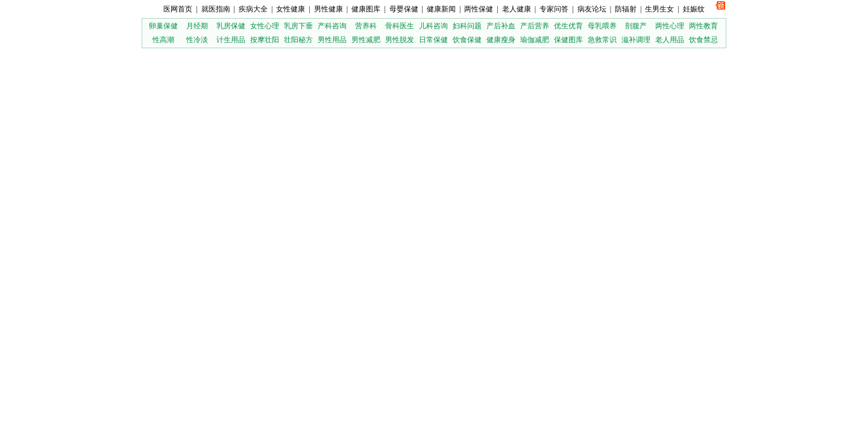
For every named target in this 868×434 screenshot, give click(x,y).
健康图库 (366, 9)
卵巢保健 (163, 26)
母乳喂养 (602, 26)
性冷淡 (197, 40)
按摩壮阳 (265, 40)
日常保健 (433, 40)
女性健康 (291, 9)
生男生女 (659, 9)
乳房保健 (231, 26)
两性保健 (479, 9)
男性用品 (332, 40)
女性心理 (265, 26)
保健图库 (568, 40)
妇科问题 (467, 26)
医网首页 (178, 9)
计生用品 (231, 40)
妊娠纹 (694, 9)
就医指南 (216, 9)
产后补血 (501, 26)
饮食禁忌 (703, 40)
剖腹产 (636, 26)
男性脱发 (400, 40)
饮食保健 (467, 40)
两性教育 (703, 26)
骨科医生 (400, 26)
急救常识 (602, 40)
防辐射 (626, 9)
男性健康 (329, 9)
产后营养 (535, 26)
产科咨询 (332, 26)
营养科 (366, 26)
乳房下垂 (298, 26)
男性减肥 (366, 40)
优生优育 (568, 26)
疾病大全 (253, 9)
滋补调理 (636, 40)
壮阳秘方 (298, 40)
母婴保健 (404, 9)
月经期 (197, 26)
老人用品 (670, 40)
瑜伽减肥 (535, 40)
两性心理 (670, 26)
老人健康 (517, 9)
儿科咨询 (433, 26)
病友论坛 (592, 9)
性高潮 (163, 40)
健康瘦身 (501, 40)
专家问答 (554, 9)
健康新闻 (441, 9)
